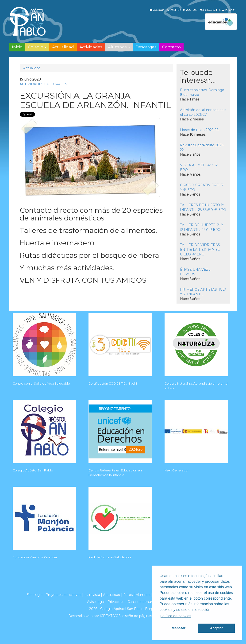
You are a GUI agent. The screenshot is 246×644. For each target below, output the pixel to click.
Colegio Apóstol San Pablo (33, 470)
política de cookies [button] (176, 616)
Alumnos (143, 595)
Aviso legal (96, 602)
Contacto (171, 47)
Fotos (128, 595)
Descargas (146, 47)
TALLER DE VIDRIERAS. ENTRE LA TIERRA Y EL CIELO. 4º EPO (200, 250)
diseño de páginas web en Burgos (150, 616)
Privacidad (116, 602)
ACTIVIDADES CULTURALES (43, 84)
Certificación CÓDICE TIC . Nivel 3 (113, 384)
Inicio (17, 47)
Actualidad (63, 47)
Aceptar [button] (216, 628)
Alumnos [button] (119, 47)
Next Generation (177, 470)
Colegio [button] (37, 47)
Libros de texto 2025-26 (199, 130)
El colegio (35, 595)
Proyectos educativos (63, 595)
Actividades (91, 47)
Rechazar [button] (178, 628)
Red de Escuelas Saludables (110, 557)
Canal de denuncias (143, 602)
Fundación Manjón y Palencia (35, 557)
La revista (92, 595)
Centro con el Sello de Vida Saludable (41, 384)
